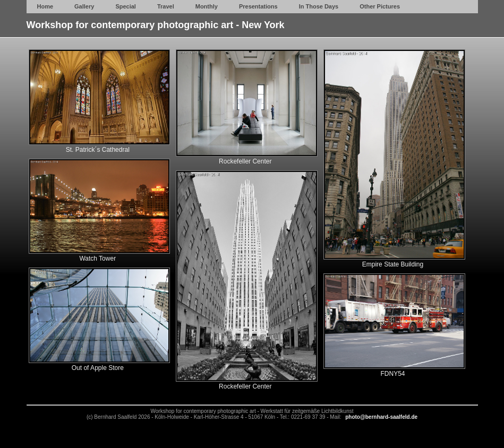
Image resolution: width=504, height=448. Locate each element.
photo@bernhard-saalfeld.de (381, 417)
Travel (166, 6)
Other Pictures (380, 6)
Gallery (84, 6)
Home (45, 6)
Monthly (207, 6)
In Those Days (319, 6)
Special (126, 6)
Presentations (258, 6)
